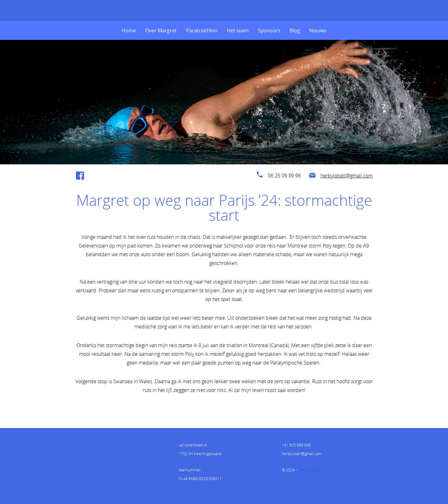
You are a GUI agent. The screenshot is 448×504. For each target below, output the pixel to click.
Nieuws (318, 31)
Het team (238, 31)
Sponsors (269, 31)
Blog (295, 31)
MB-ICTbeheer (311, 470)
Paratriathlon (202, 31)
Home (129, 31)
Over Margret (161, 31)
